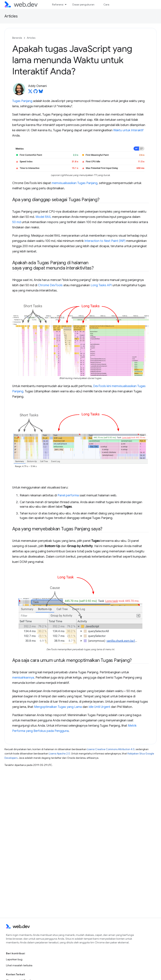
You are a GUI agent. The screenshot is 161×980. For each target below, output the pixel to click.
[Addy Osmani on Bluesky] (41, 92)
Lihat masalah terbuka (19, 965)
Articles (11, 16)
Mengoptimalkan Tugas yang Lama (58, 707)
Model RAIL (43, 217)
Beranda (17, 38)
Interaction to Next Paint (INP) (105, 241)
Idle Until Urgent (99, 707)
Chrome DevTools (50, 285)
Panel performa (68, 495)
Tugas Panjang (22, 101)
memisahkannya (23, 678)
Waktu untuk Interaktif (128, 130)
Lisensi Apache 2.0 (59, 754)
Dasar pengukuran (83, 5)
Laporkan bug (14, 959)
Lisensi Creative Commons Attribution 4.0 (111, 749)
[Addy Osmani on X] (30, 92)
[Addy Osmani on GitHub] (36, 92)
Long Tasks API (101, 285)
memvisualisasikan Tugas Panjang (75, 183)
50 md (17, 222)
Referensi (58, 5)
